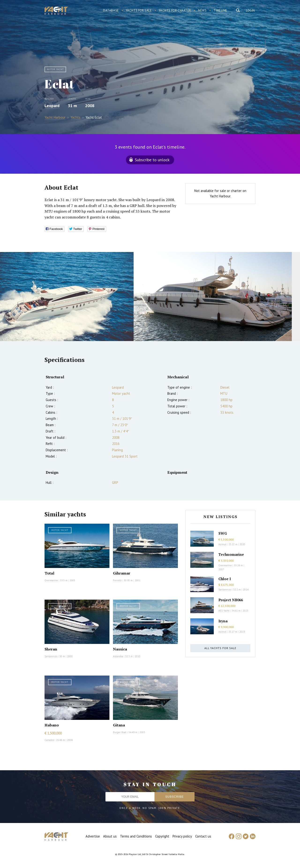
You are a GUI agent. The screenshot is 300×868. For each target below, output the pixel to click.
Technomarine (231, 554)
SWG (223, 533)
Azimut (222, 544)
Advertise (93, 836)
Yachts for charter (175, 10)
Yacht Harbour (56, 11)
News (202, 10)
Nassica (120, 649)
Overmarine (52, 580)
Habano (52, 725)
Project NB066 (231, 600)
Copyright (162, 836)
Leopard (52, 106)
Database (111, 10)
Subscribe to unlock (152, 160)
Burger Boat (120, 732)
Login (251, 10)
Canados (49, 740)
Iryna (223, 621)
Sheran (51, 649)
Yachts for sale (139, 10)
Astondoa (118, 656)
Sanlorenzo (51, 656)
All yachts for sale (220, 648)
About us (110, 836)
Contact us (203, 836)
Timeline (220, 10)
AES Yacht (224, 611)
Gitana (119, 725)
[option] (67, 297)
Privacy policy (182, 836)
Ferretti (117, 580)
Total (49, 573)
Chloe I (225, 579)
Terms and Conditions (136, 836)
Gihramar (122, 573)
